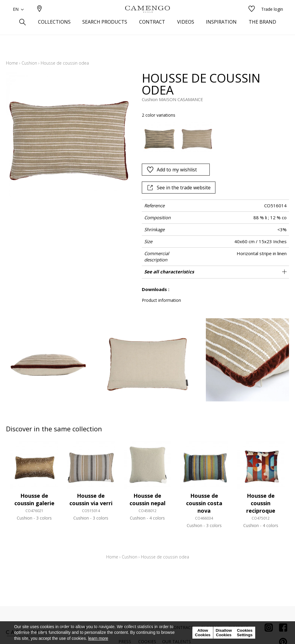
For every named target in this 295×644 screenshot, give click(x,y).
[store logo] (147, 19)
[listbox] (212, 137)
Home (12, 63)
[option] (159, 137)
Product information (161, 300)
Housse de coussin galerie (34, 499)
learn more (98, 638)
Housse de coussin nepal (147, 499)
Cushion (29, 63)
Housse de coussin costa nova (204, 503)
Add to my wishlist (172, 170)
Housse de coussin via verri (91, 499)
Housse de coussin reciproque (261, 503)
